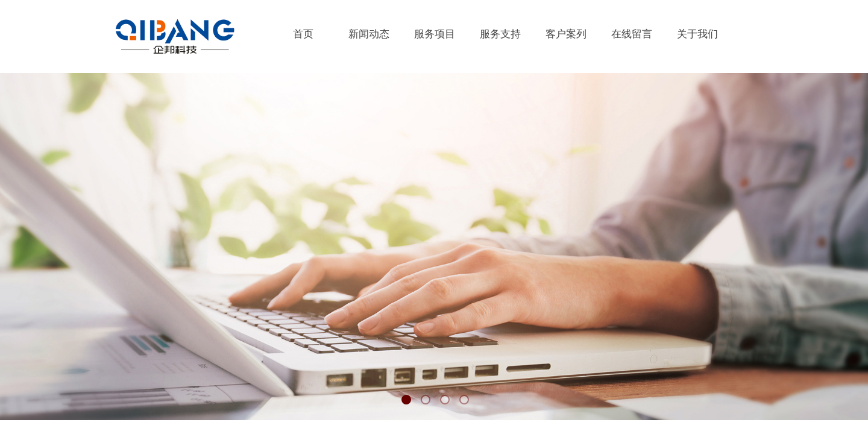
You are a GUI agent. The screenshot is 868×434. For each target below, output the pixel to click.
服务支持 (500, 34)
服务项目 (435, 34)
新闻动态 (369, 34)
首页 (303, 34)
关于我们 (697, 34)
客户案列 (566, 34)
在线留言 (632, 34)
